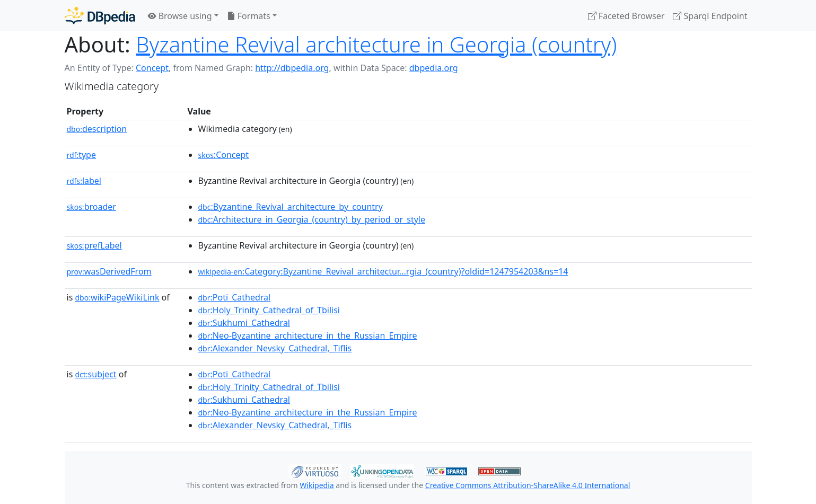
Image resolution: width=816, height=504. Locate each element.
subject (95, 374)
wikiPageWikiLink (117, 297)
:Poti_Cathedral (235, 297)
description (97, 129)
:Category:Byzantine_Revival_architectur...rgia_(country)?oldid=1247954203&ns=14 (383, 271)
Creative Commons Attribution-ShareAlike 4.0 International (528, 485)
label (84, 181)
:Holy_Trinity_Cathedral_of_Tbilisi (269, 310)
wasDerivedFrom (109, 271)
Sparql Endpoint (710, 16)
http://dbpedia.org (292, 68)
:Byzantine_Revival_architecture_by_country (291, 207)
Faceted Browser (626, 16)
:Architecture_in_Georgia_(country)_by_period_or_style (312, 219)
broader (91, 207)
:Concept (224, 155)
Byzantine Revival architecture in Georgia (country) (376, 44)
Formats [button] (249, 16)
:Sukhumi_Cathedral (244, 323)
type (82, 155)
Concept (152, 68)
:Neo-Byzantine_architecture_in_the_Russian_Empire (308, 335)
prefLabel (94, 245)
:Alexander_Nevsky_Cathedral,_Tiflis (275, 348)
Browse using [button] (180, 16)
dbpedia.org (434, 68)
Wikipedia (317, 485)
